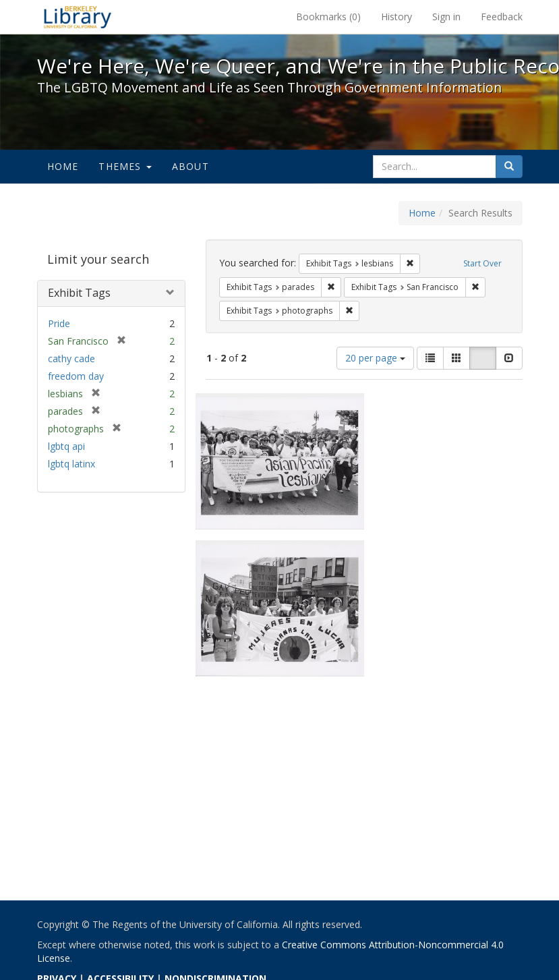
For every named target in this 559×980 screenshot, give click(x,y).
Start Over (482, 263)
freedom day (76, 376)
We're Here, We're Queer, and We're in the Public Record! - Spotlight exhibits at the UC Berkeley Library (78, 17)
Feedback (502, 17)
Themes (125, 166)
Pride (59, 323)
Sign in (446, 17)
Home (63, 166)
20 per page (375, 358)
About (190, 166)
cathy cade (71, 358)
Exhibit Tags (79, 293)
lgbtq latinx (71, 464)
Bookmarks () (328, 17)
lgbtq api (66, 446)
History (396, 17)
